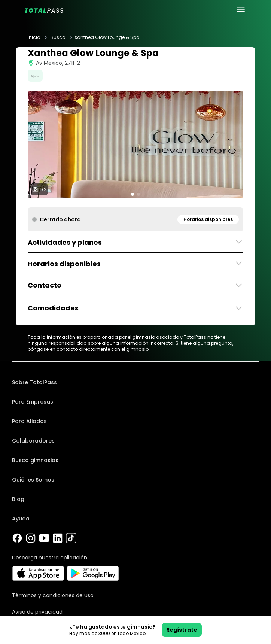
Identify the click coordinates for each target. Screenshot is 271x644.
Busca (58, 37)
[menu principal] (241, 9)
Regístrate (182, 630)
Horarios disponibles (208, 219)
